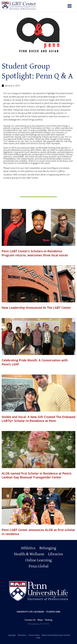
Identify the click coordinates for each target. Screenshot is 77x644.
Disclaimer (22, 635)
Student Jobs (53, 612)
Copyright (12, 635)
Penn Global (39, 566)
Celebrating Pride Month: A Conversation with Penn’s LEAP (35, 362)
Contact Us (30, 620)
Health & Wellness (29, 554)
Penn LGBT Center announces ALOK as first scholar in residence (38, 532)
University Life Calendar (30, 612)
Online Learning (39, 560)
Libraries (56, 554)
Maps (40, 620)
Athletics (28, 548)
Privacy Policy (34, 635)
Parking (49, 620)
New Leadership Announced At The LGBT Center (36, 308)
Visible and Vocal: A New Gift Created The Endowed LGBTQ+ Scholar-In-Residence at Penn (38, 419)
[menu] (70, 6)
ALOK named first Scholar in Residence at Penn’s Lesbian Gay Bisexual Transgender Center (37, 475)
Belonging (48, 548)
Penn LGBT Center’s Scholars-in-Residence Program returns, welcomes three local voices (35, 253)
